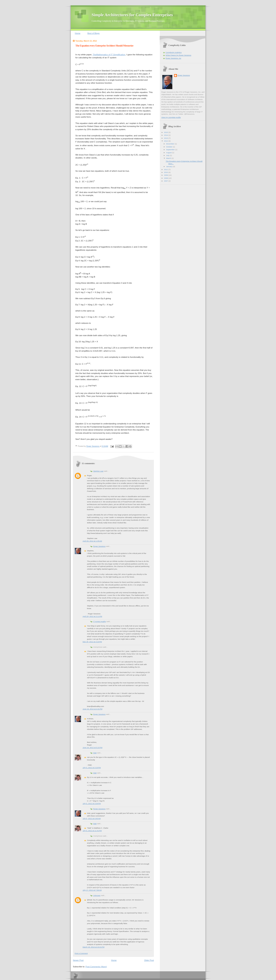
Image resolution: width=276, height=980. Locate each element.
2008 (166, 178)
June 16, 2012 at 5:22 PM (92, 748)
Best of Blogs (94, 33)
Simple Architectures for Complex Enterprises (132, 15)
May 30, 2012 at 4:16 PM (92, 642)
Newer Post (78, 960)
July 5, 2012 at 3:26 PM (92, 803)
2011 (166, 169)
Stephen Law (98, 471)
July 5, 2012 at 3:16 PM (92, 768)
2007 (166, 181)
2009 (166, 175)
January (170, 166)
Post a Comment (81, 953)
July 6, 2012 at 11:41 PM (92, 831)
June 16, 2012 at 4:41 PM (92, 709)
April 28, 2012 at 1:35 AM (92, 541)
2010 (166, 172)
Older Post (149, 960)
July (168, 155)
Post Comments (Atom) (96, 967)
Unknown (97, 895)
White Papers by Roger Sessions (178, 55)
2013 (166, 138)
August (169, 153)
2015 (166, 132)
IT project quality (100, 621)
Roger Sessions (99, 546)
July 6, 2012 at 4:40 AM (92, 818)
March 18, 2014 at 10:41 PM (93, 947)
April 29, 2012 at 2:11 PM (92, 616)
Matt (95, 753)
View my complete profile (171, 117)
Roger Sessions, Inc (173, 58)
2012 (166, 141)
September (171, 150)
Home (78, 33)
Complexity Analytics (174, 52)
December (170, 144)
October (170, 147)
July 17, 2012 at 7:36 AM (92, 890)
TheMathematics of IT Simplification (109, 54)
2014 (166, 135)
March (169, 158)
